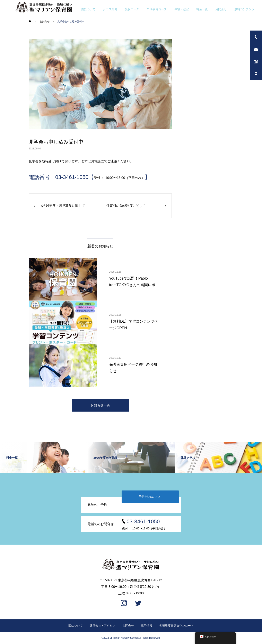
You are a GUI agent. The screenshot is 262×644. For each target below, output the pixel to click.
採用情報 (147, 626)
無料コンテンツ (244, 9)
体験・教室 (182, 9)
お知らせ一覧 (100, 405)
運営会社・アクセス (103, 626)
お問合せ (221, 9)
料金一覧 (202, 9)
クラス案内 (110, 9)
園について (88, 9)
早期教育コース (157, 9)
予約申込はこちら (150, 497)
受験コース (132, 9)
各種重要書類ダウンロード (176, 626)
